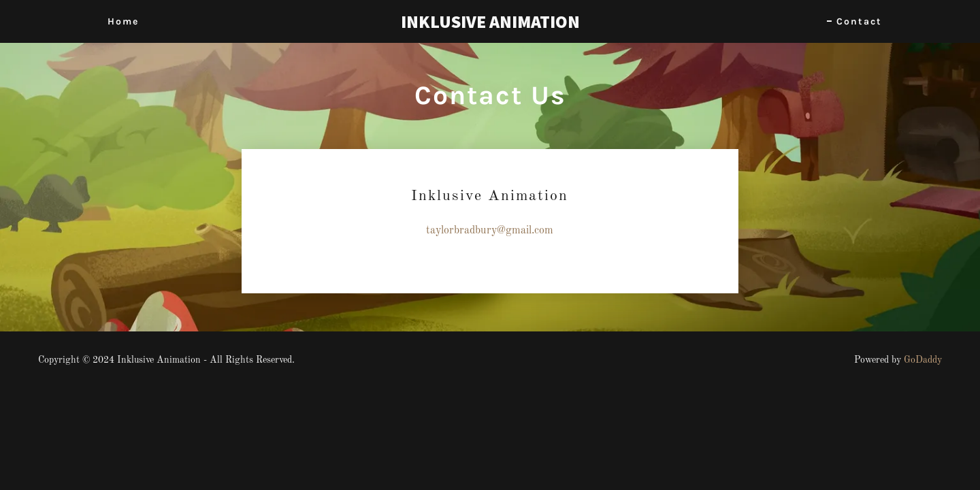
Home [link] (123, 21)
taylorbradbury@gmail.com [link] (490, 231)
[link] (490, 25)
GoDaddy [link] (923, 360)
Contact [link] (859, 21)
